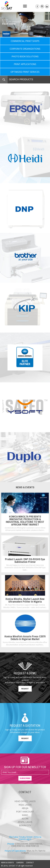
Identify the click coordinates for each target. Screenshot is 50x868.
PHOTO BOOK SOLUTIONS (25, 56)
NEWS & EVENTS (7, 863)
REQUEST (25, 689)
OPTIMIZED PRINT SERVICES (25, 72)
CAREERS (20, 863)
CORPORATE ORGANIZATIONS (25, 49)
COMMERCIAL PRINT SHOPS (25, 41)
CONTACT (30, 863)
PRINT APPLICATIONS (25, 64)
